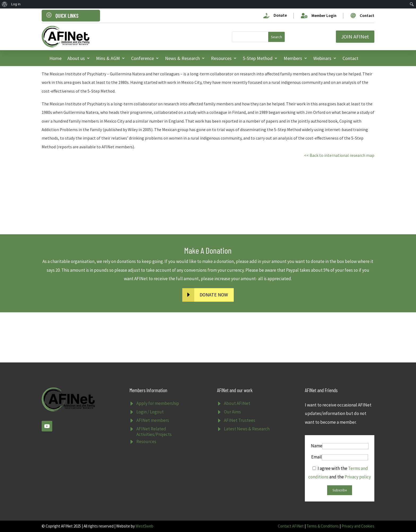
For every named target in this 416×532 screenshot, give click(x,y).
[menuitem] (5, 4)
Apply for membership (158, 403)
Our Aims (232, 412)
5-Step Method (258, 58)
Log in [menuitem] (16, 4)
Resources (221, 58)
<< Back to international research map (339, 155)
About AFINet (237, 403)
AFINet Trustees (240, 420)
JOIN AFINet (355, 36)
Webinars (322, 58)
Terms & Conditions (323, 526)
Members (293, 58)
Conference (142, 58)
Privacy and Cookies (358, 526)
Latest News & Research (247, 429)
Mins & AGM (108, 58)
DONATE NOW (214, 295)
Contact (350, 58)
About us (76, 58)
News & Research (182, 58)
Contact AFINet (291, 526)
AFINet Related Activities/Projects (154, 431)
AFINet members (153, 420)
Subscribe (340, 490)
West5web (144, 526)
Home (55, 58)
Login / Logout (150, 412)
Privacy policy (358, 477)
